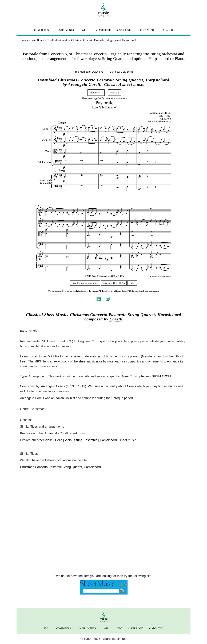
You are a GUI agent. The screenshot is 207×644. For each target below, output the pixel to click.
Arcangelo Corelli (56, 433)
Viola (68, 440)
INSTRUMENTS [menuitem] (65, 30)
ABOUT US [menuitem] (157, 628)
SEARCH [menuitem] (168, 30)
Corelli (116, 319)
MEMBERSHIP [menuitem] (103, 30)
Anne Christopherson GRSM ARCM (146, 376)
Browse (25, 433)
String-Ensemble (86, 440)
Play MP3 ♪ (96, 92)
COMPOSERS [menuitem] (41, 30)
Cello (59, 440)
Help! (132, 283)
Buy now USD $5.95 (122, 72)
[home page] (103, 10)
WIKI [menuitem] (85, 30)
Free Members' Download (88, 72)
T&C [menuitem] (120, 628)
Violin (49, 440)
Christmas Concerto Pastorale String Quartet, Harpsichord (60, 467)
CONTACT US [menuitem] (148, 30)
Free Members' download (85, 283)
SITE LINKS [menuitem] (126, 30)
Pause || (115, 92)
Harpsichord (108, 440)
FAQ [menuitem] (46, 628)
